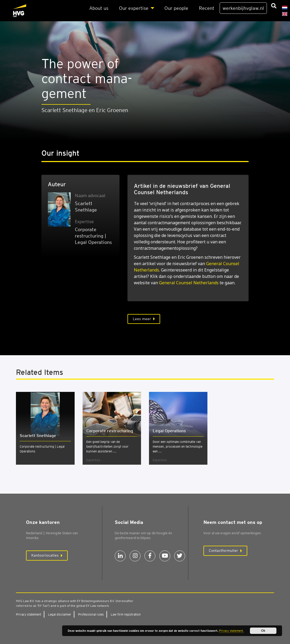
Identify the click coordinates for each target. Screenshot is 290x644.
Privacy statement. (231, 631)
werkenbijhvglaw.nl (243, 8)
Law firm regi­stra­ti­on (126, 614)
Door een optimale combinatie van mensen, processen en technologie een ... (178, 446)
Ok (263, 631)
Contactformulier (223, 550)
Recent (207, 8)
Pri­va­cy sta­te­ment (29, 614)
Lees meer (142, 319)
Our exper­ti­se (134, 8)
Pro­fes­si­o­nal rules (91, 614)
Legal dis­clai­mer (60, 614)
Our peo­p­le (176, 8)
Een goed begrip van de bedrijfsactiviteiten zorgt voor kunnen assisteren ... (107, 446)
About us (99, 8)
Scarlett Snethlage (38, 436)
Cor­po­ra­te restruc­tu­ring (110, 431)
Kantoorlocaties (45, 555)
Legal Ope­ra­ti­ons (169, 431)
